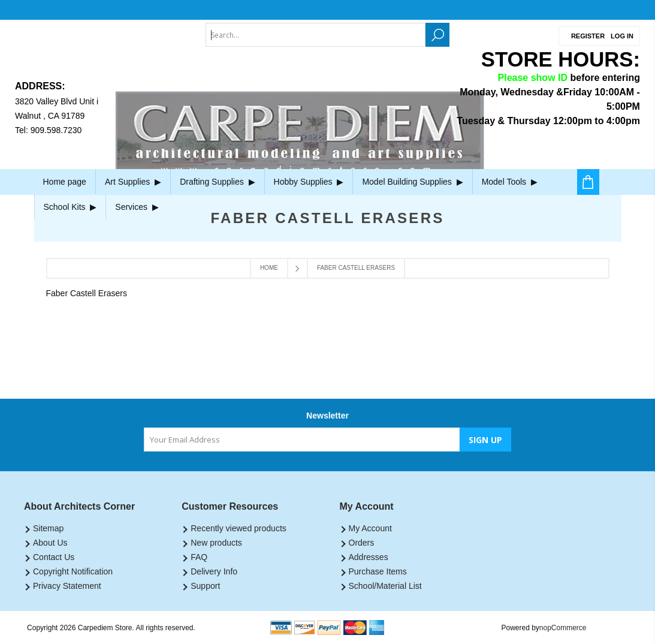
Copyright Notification (73, 571)
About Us (50, 543)
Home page (65, 182)
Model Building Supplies (412, 182)
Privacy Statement (67, 586)
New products (216, 543)
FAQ (199, 557)
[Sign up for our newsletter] (302, 440)
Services (137, 207)
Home (269, 268)
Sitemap (48, 528)
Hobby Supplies (309, 182)
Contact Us (54, 557)
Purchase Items (378, 571)
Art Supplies (133, 182)
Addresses (369, 557)
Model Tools (510, 182)
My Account (370, 528)
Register (588, 36)
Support (205, 586)
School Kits (70, 207)
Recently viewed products (239, 528)
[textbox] (316, 35)
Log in (622, 36)
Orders (362, 543)
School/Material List (385, 586)
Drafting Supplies (217, 182)
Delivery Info (214, 571)
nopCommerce (563, 628)
